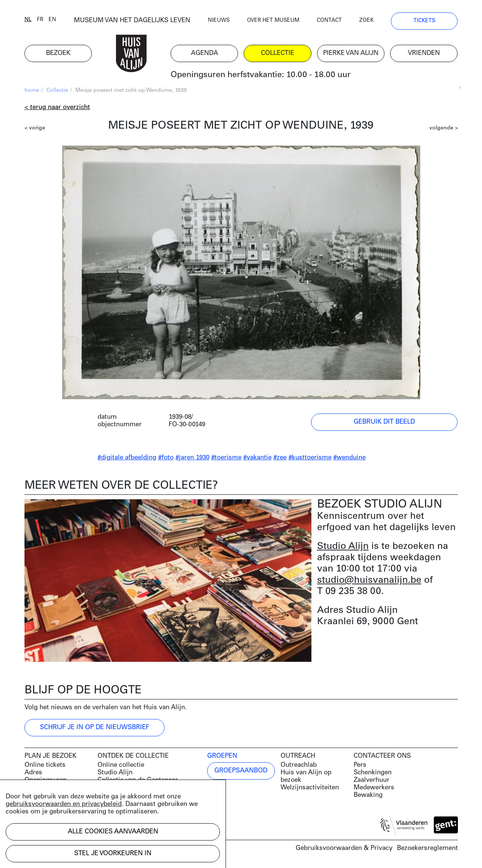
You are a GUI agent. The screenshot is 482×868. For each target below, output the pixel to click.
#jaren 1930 (192, 458)
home (32, 90)
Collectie (57, 90)
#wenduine (349, 458)
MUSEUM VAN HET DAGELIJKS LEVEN (132, 21)
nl (28, 20)
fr (40, 20)
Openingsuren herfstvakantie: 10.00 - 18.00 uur (261, 75)
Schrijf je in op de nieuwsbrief (95, 727)
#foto (166, 458)
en (52, 20)
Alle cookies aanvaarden (113, 832)
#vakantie (257, 458)
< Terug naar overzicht (57, 107)
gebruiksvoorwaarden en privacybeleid (64, 804)
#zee (280, 458)
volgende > (444, 128)
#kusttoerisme (310, 458)
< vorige (35, 128)
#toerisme (226, 458)
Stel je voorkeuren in (113, 854)
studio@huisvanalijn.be (369, 580)
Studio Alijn (343, 546)
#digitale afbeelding (127, 458)
